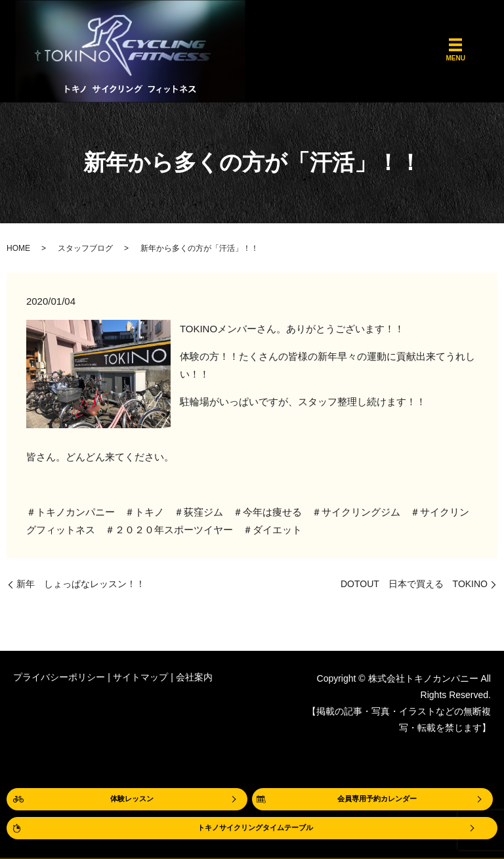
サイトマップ (140, 677)
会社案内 (194, 677)
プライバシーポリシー (59, 677)
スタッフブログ (85, 248)
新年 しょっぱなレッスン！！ (81, 584)
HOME (18, 248)
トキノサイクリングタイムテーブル (255, 827)
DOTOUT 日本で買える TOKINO (414, 584)
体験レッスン (132, 797)
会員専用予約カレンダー (377, 797)
